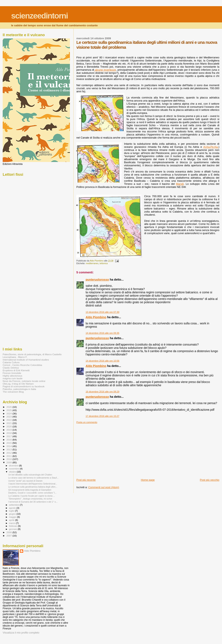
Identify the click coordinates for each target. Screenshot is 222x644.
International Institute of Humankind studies (26, 360)
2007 (9, 536)
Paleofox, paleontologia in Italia (19, 389)
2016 (9, 440)
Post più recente (86, 480)
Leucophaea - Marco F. (15, 357)
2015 (9, 443)
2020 (9, 426)
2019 (9, 430)
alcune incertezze (105, 70)
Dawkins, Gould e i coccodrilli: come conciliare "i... (32, 493)
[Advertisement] (107, 449)
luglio (12, 511)
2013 (9, 449)
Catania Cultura (11, 362)
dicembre (14, 466)
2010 (9, 459)
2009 (9, 462)
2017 (9, 436)
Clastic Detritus (11, 368)
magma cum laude (13, 378)
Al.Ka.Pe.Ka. (211, 147)
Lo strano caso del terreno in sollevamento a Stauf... (33, 478)
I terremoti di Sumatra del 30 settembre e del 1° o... (33, 502)
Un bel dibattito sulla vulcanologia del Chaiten (30, 475)
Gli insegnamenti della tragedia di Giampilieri (30, 490)
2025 (9, 410)
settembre (14, 505)
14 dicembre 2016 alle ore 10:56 (102, 361)
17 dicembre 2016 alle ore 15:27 (102, 416)
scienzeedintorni (39, 16)
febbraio (13, 526)
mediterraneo (92, 263)
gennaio (13, 529)
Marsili (180, 184)
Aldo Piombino (96, 317)
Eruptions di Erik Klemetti (16, 370)
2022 (9, 420)
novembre (14, 469)
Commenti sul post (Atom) (104, 487)
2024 (9, 413)
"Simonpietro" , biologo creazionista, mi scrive (30, 499)
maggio (13, 517)
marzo (13, 523)
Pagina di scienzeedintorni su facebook (24, 386)
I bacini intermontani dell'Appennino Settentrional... (33, 484)
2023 (9, 417)
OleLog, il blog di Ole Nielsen (18, 384)
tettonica (104, 263)
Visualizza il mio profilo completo (21, 633)
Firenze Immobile (12, 373)
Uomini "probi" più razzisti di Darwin (25, 481)
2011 (9, 456)
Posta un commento (87, 422)
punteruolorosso (97, 280)
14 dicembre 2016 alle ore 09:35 (102, 333)
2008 (9, 532)
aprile (12, 520)
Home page (148, 480)
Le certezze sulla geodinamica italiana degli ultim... (33, 487)
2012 (9, 453)
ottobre (13, 472)
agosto (13, 508)
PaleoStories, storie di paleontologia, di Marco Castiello (32, 354)
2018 (9, 433)
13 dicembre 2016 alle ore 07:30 (102, 312)
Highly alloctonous (12, 376)
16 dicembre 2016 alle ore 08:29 (102, 392)
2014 (9, 446)
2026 (9, 407)
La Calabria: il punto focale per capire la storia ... (32, 496)
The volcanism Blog (13, 392)
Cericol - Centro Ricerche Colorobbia (22, 365)
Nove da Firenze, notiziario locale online (24, 381)
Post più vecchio (210, 480)
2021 (9, 423)
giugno (13, 514)
